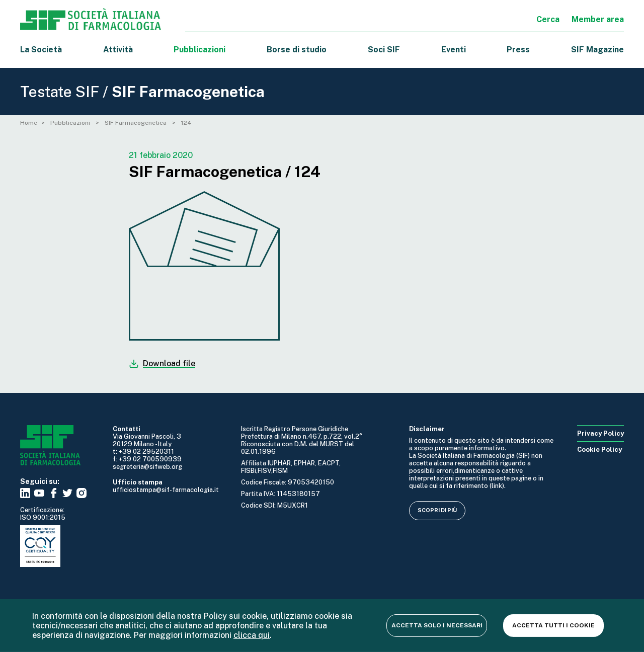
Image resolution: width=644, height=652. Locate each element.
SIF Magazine (597, 50)
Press (518, 50)
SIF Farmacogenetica (136, 123)
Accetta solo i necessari (437, 625)
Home (29, 123)
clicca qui (252, 635)
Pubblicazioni (71, 123)
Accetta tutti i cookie (553, 625)
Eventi (454, 50)
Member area (598, 19)
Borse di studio (297, 50)
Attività (118, 50)
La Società (41, 50)
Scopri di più (437, 510)
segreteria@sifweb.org (147, 467)
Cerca (548, 19)
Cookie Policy (599, 450)
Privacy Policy (600, 433)
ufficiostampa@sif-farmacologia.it (166, 490)
